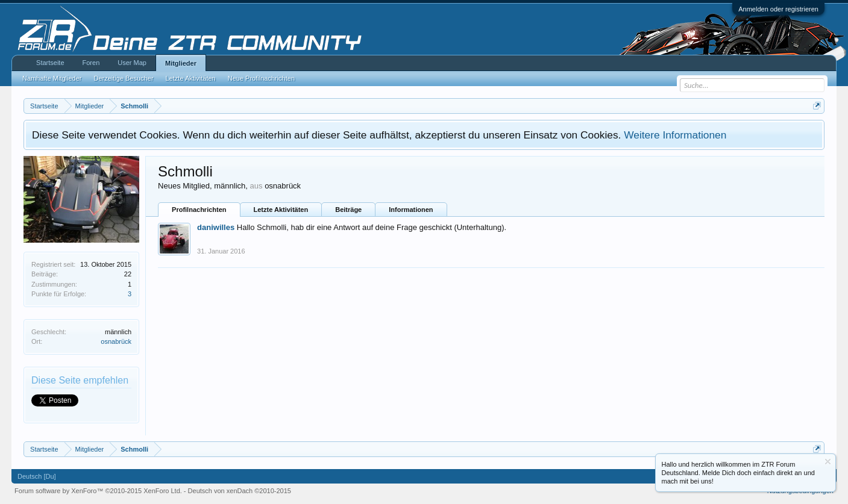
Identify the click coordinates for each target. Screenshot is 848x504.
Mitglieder (181, 63)
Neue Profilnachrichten (261, 78)
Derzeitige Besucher (124, 78)
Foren (91, 63)
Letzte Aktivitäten (281, 210)
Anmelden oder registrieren (778, 9)
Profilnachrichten (199, 210)
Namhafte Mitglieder (52, 78)
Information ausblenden (828, 462)
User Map (132, 63)
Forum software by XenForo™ (98, 491)
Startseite (50, 63)
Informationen (411, 210)
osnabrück (116, 341)
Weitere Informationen (675, 135)
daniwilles (216, 227)
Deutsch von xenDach (240, 491)
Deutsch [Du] (37, 476)
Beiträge (348, 210)
